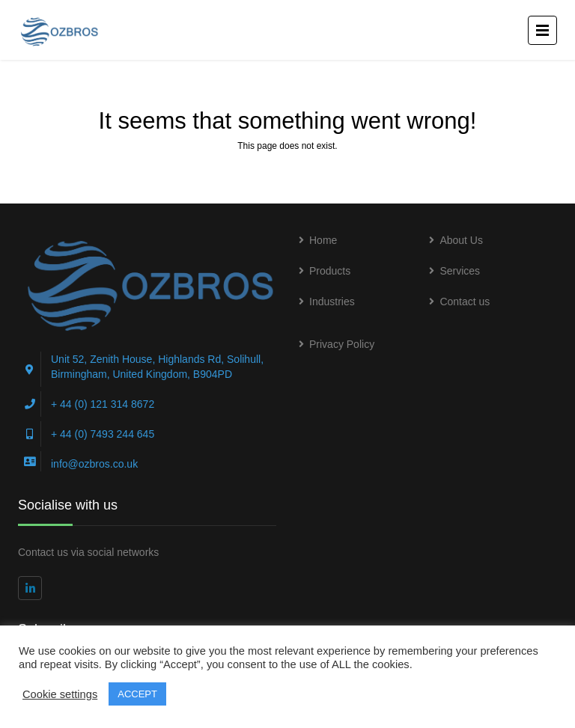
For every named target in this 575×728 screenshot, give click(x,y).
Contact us (465, 302)
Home (323, 240)
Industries (332, 302)
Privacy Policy (342, 344)
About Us (461, 240)
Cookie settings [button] (60, 694)
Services (460, 271)
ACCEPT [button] (137, 694)
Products (330, 271)
